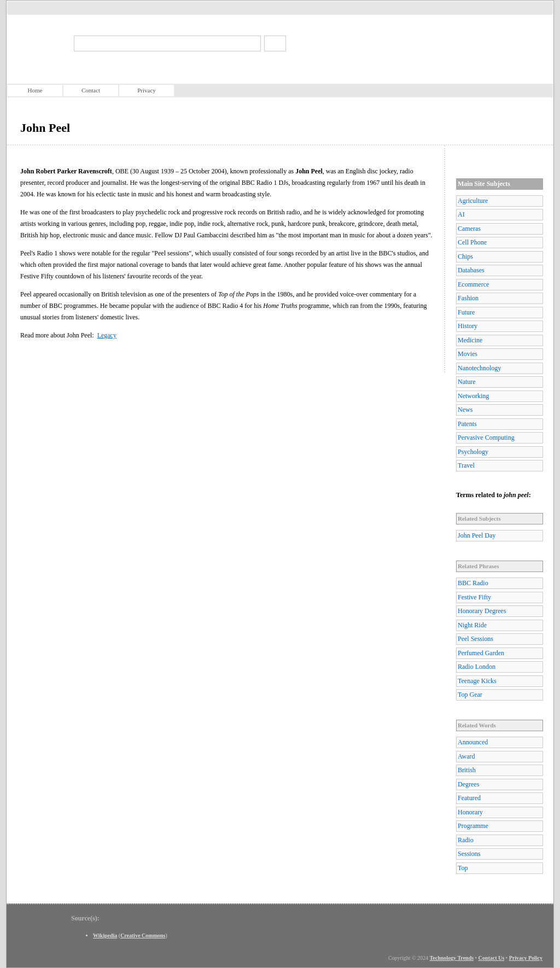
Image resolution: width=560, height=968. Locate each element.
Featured (469, 798)
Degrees (468, 784)
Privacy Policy (526, 958)
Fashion (468, 298)
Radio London (477, 667)
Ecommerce (473, 284)
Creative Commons (143, 935)
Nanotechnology (479, 368)
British (467, 770)
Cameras (469, 229)
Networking (473, 396)
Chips (465, 256)
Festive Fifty (474, 597)
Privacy (147, 90)
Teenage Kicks (477, 681)
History (468, 326)
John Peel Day (477, 535)
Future (466, 312)
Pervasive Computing (486, 438)
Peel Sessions (476, 639)
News (465, 410)
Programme (473, 826)
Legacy (107, 335)
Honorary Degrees (482, 611)
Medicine (470, 340)
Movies (468, 354)
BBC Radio (473, 583)
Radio (466, 840)
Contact (91, 90)
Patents (467, 424)
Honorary (470, 812)
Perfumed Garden (481, 653)
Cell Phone (472, 242)
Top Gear (470, 695)
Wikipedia (105, 935)
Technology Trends (452, 958)
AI (461, 214)
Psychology (473, 452)
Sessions (469, 854)
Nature (467, 382)
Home (35, 90)
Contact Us (492, 958)
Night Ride (472, 625)
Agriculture (473, 201)
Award (466, 756)
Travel (466, 465)
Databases (471, 270)
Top (463, 868)
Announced (473, 742)
